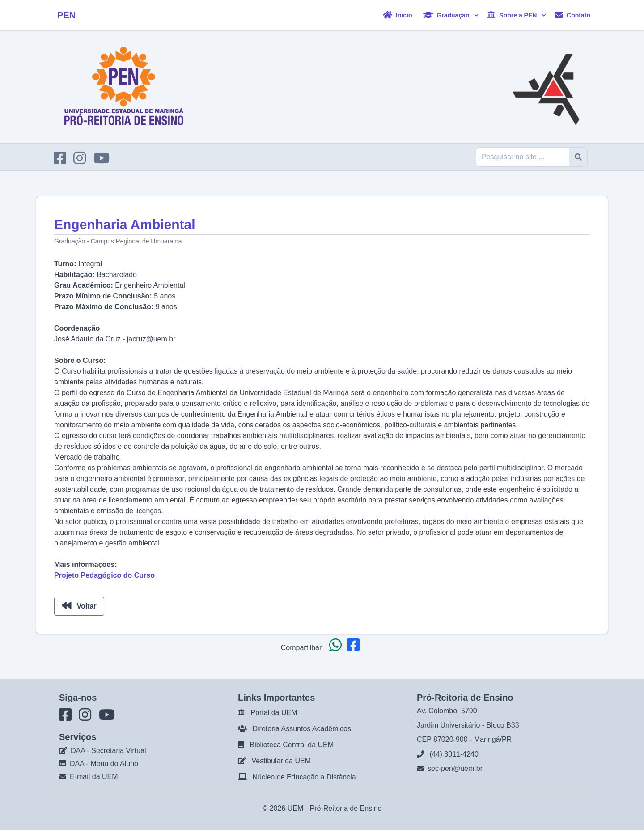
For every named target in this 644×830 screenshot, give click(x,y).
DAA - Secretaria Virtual (108, 751)
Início (397, 15)
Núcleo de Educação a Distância (304, 777)
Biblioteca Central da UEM (292, 745)
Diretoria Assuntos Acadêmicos (302, 729)
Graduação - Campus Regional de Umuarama (118, 241)
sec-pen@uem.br (455, 768)
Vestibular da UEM (281, 761)
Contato (572, 15)
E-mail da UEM (94, 777)
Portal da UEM (274, 713)
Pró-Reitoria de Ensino (346, 808)
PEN (66, 15)
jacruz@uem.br (151, 339)
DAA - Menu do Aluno (104, 764)
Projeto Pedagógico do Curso (104, 575)
